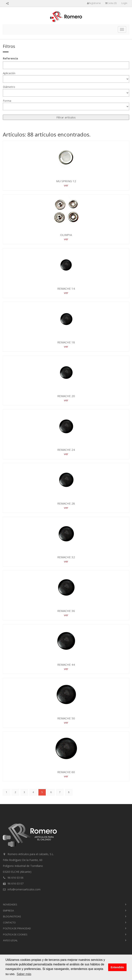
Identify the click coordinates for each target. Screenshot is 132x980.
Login (124, 3)
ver (66, 185)
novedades (10, 904)
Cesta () (111, 3)
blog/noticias (12, 916)
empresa (8, 911)
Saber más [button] (24, 974)
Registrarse (94, 3)
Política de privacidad (17, 928)
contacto (9, 922)
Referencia (10, 58)
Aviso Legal (10, 940)
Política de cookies (15, 934)
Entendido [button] (117, 967)
